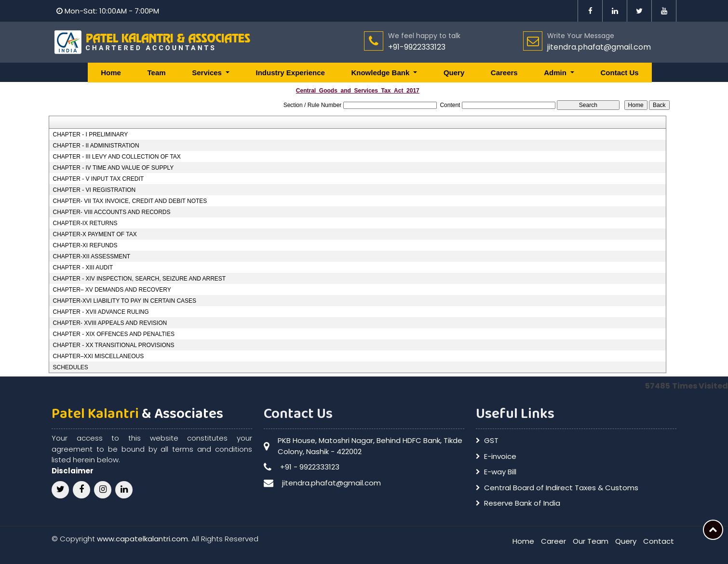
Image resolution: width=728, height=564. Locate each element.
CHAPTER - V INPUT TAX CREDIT (98, 179)
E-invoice (500, 456)
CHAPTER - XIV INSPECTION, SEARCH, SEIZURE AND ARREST (139, 279)
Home (111, 73)
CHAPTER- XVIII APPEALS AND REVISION (110, 323)
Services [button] (208, 73)
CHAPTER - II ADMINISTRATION (96, 146)
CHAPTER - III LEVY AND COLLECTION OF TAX (116, 157)
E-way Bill (500, 472)
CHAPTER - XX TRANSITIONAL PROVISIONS (113, 345)
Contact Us (620, 73)
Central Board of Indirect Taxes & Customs (561, 488)
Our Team (591, 541)
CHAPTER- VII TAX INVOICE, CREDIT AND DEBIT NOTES (130, 201)
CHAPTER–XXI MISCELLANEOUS (98, 356)
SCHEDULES (70, 367)
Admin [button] (556, 73)
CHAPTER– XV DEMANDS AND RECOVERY (112, 290)
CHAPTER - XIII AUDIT (83, 268)
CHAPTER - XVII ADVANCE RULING (101, 312)
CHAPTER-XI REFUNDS (85, 245)
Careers (504, 73)
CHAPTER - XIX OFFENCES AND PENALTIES (114, 334)
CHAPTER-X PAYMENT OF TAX (94, 234)
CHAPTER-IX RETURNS (85, 223)
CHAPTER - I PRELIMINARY (90, 134)
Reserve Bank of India (522, 503)
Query (454, 73)
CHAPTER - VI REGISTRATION (94, 190)
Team (157, 73)
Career (553, 541)
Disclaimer (73, 471)
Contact (659, 541)
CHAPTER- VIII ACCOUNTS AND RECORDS (111, 212)
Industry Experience (290, 73)
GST (491, 440)
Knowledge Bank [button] (381, 73)
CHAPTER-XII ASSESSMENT (91, 256)
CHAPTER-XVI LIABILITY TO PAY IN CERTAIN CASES (124, 301)
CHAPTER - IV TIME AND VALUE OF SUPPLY (113, 168)
